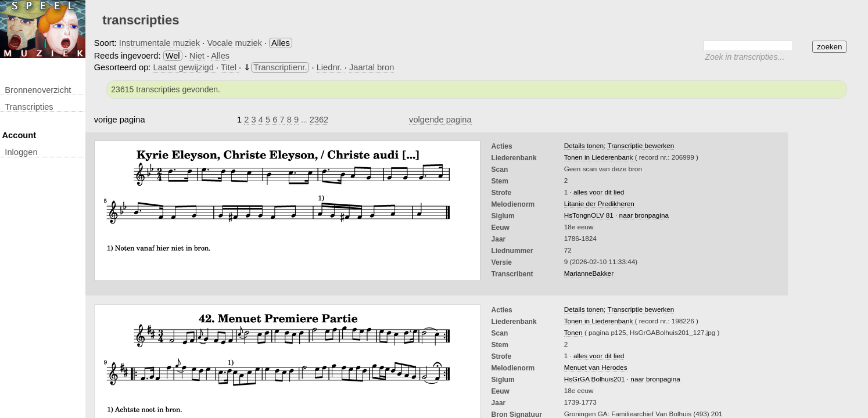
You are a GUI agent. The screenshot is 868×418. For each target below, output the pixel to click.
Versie (502, 262)
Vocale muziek (234, 43)
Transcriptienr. (280, 67)
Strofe (502, 193)
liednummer (512, 251)
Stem (500, 181)
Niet (197, 56)
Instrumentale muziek (159, 43)
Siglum (503, 216)
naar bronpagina (644, 215)
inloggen (21, 152)
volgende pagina (440, 120)
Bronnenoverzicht (38, 90)
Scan (500, 170)
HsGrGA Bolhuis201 (595, 379)
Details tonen (584, 145)
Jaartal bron (372, 67)
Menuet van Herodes (596, 367)
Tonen (573, 332)
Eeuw (501, 228)
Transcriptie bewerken (641, 145)
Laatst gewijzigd (185, 67)
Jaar (499, 239)
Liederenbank (514, 158)
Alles (220, 56)
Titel (230, 67)
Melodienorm (513, 204)
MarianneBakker (589, 273)
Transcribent (512, 274)
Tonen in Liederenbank (600, 157)
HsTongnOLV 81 (589, 215)
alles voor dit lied (599, 192)
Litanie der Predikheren (599, 203)
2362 (319, 120)
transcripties (29, 107)
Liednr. (331, 67)
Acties (502, 146)
